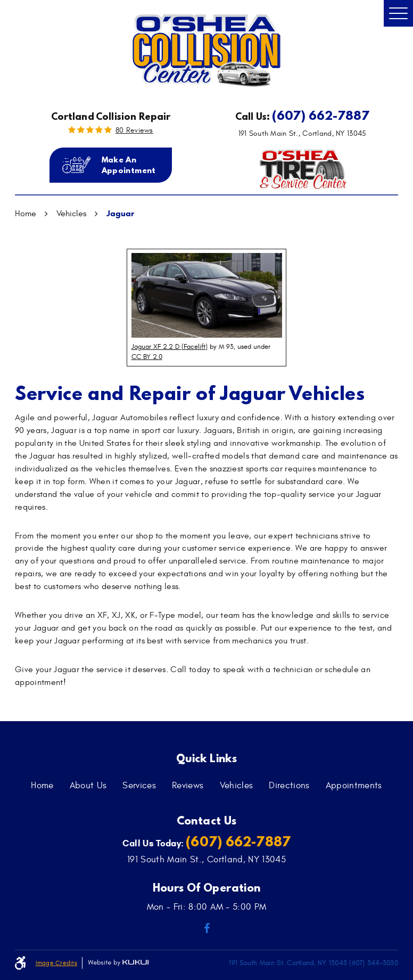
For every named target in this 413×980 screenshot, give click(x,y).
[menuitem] (42, 786)
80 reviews (134, 130)
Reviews (188, 786)
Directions (289, 786)
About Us (88, 786)
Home (26, 214)
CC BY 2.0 (147, 357)
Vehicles (71, 214)
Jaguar (120, 213)
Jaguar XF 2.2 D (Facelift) (170, 347)
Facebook (206, 928)
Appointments (354, 786)
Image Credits (56, 963)
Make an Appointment (129, 165)
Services (139, 786)
